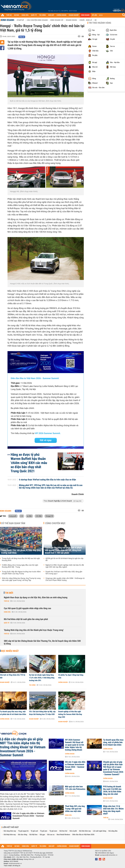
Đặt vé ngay (46, 440)
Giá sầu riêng (23, 835)
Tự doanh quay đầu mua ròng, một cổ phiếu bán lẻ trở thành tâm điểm (13, 713)
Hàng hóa (7, 612)
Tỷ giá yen (44, 831)
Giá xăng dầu (113, 831)
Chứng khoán (63, 682)
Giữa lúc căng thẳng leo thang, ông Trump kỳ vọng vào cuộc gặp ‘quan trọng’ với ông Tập (21, 579)
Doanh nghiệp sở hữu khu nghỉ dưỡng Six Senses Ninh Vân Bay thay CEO (70, 714)
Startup (20, 20)
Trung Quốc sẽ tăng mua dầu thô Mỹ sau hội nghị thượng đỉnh (21, 559)
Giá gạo (42, 835)
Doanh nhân (71, 20)
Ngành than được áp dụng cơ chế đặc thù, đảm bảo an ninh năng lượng (36, 598)
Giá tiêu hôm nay (85, 831)
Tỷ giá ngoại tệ (23, 831)
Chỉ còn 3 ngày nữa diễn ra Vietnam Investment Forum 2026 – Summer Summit (28, 816)
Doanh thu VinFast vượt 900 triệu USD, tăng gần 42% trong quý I (64, 573)
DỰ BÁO (17, 15)
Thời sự (6, 601)
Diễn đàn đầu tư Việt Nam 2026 (83, 835)
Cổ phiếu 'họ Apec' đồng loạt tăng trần (71, 676)
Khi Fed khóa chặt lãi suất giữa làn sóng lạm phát (26, 619)
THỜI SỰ (9, 15)
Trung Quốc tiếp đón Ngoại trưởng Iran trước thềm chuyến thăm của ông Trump (21, 573)
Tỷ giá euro (53, 831)
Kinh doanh (8, 20)
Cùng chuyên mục (55, 523)
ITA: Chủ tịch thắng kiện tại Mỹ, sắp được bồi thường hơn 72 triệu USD (42, 713)
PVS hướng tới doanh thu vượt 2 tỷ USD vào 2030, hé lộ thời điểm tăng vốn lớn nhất (112, 790)
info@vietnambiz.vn (15, 864)
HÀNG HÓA (25, 15)
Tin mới (9, 593)
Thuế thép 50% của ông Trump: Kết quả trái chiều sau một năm (75, 809)
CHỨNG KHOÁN (61, 15)
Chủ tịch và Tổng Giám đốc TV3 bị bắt (13, 676)
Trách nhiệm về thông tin (12, 866)
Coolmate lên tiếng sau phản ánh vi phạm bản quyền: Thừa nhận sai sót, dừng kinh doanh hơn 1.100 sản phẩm (63, 550)
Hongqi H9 (49, 516)
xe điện (29, 516)
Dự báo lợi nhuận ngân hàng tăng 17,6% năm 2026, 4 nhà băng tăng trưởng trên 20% (42, 678)
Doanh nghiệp (5, 682)
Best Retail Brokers (63, 835)
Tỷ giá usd (34, 831)
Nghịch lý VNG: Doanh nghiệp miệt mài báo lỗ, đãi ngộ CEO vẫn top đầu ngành (65, 566)
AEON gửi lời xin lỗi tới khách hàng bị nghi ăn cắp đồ (64, 559)
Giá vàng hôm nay (10, 831)
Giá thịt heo (33, 835)
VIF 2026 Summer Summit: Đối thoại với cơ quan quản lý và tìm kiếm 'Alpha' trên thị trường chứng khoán (74, 745)
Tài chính (32, 685)
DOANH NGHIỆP (74, 15)
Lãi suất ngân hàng (100, 831)
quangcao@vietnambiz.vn (109, 855)
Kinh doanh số (57, 20)
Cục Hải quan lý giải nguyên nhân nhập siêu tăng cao (27, 608)
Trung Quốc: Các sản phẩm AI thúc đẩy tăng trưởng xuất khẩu (21, 552)
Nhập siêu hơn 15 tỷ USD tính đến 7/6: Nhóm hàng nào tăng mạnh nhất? (113, 810)
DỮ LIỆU (94, 15)
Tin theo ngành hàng (100, 23)
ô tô (22, 516)
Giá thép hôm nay (10, 835)
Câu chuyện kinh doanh (37, 20)
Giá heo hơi (63, 831)
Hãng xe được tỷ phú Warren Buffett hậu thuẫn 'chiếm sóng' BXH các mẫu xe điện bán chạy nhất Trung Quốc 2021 (29, 463)
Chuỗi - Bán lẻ (86, 20)
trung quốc (13, 516)
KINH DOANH (85, 15)
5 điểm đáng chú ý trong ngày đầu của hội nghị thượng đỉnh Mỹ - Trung (20, 566)
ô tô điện (39, 516)
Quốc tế (7, 623)
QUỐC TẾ (34, 15)
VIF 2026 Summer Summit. (48, 433)
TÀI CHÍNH (42, 15)
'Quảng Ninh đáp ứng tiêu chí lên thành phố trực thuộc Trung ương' (34, 630)
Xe (95, 20)
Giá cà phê (73, 831)
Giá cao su (51, 835)
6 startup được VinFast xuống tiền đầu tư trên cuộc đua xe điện (47, 480)
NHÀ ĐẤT (51, 15)
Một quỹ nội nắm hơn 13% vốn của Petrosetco (75, 788)
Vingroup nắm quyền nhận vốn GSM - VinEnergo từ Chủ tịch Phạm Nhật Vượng (65, 579)
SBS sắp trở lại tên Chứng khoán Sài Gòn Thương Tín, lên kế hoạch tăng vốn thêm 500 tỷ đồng (42, 642)
